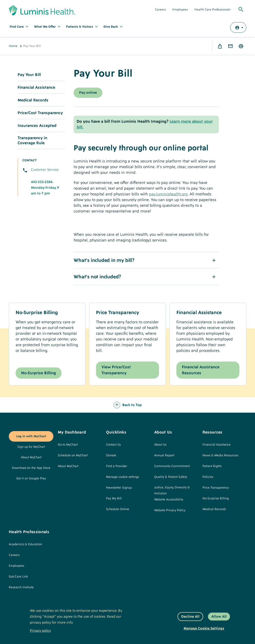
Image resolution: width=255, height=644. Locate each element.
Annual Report (164, 455)
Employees (180, 10)
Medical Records (33, 100)
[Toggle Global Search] (241, 10)
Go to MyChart (68, 445)
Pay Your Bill (29, 75)
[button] (146, 260)
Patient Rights (212, 466)
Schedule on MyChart (73, 455)
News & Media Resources (220, 455)
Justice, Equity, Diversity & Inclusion (172, 490)
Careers (160, 10)
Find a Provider (117, 466)
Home (13, 46)
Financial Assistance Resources (201, 370)
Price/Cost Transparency (40, 113)
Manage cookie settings (123, 477)
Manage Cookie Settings (204, 628)
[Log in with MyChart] (238, 27)
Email (230, 46)
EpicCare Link (18, 577)
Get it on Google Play (31, 479)
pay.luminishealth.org (168, 194)
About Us (160, 445)
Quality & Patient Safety (171, 477)
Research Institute (21, 587)
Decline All (190, 617)
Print (241, 46)
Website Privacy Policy (170, 510)
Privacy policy (40, 631)
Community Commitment (172, 466)
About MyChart (31, 457)
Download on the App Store (31, 468)
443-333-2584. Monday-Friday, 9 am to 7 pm (45, 188)
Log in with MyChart (31, 436)
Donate (111, 455)
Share (220, 46)
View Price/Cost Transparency (116, 370)
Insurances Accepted (37, 126)
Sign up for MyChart (31, 447)
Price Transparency (216, 488)
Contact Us (113, 445)
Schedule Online (118, 509)
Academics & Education (25, 544)
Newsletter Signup (119, 488)
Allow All (219, 617)
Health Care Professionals (212, 10)
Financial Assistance (36, 87)
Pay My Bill (114, 498)
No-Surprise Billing (39, 373)
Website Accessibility (169, 500)
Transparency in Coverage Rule (32, 140)
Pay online (88, 93)
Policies (208, 477)
